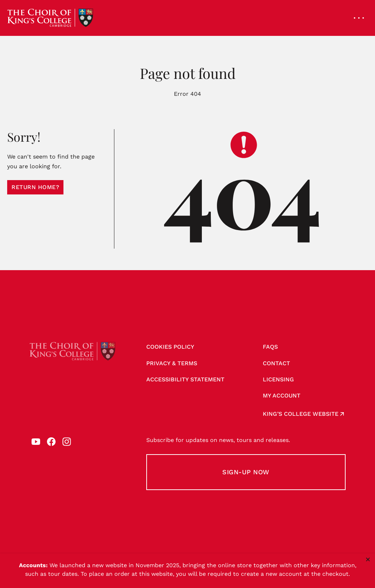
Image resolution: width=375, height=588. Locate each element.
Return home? (35, 187)
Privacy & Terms (172, 363)
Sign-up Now (246, 472)
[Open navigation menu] (359, 18)
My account (282, 396)
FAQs (270, 347)
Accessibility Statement (185, 379)
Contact (276, 363)
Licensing (278, 379)
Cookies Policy (170, 347)
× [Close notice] (368, 559)
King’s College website (301, 414)
